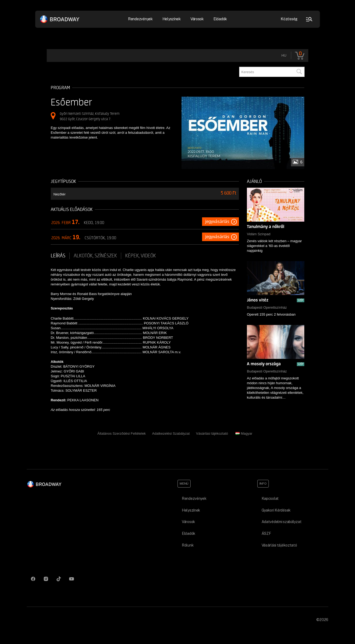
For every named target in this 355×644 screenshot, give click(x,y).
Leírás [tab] (58, 256)
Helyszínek (171, 19)
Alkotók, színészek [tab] (95, 256)
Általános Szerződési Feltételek (122, 433)
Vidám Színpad (259, 234)
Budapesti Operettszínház (267, 307)
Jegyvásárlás (217, 222)
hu (284, 55)
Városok (197, 19)
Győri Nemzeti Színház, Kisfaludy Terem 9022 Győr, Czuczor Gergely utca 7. (90, 116)
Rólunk (188, 545)
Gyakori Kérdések (276, 510)
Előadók (220, 19)
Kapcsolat (270, 498)
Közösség (289, 19)
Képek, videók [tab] (141, 256)
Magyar (244, 433)
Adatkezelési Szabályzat (171, 433)
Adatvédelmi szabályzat (282, 522)
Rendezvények (141, 19)
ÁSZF (266, 533)
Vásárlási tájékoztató (212, 433)
